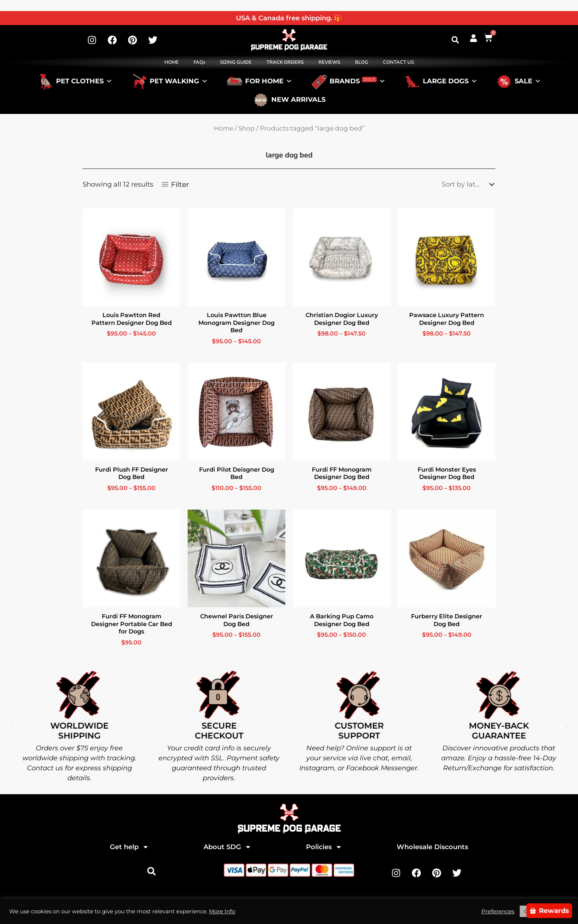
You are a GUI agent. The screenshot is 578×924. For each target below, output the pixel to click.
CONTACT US (398, 62)
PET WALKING (179, 81)
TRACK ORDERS (285, 62)
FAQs (199, 62)
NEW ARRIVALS (298, 100)
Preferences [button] (498, 911)
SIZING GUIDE (236, 62)
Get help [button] (129, 847)
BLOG (362, 62)
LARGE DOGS (450, 81)
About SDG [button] (227, 847)
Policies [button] (324, 847)
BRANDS (358, 81)
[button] (455, 40)
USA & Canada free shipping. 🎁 (289, 18)
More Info (222, 911)
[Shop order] (466, 184)
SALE (528, 81)
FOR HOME (269, 81)
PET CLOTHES (84, 81)
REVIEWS (329, 62)
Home (224, 128)
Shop (247, 128)
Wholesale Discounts (432, 847)
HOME (172, 62)
